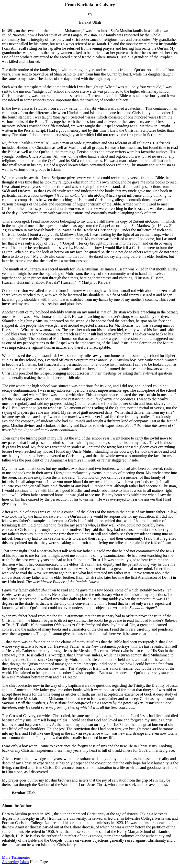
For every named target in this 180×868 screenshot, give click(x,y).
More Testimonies (16, 857)
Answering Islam (15, 862)
